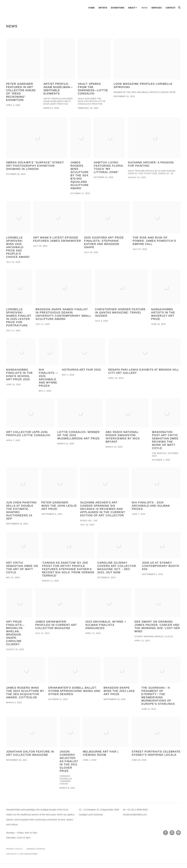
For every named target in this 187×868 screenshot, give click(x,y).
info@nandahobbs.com (135, 814)
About (132, 8)
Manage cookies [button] (36, 849)
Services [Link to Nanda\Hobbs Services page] (156, 8)
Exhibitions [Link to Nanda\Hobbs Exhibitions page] (118, 8)
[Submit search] (179, 7)
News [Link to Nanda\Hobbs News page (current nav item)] (145, 8)
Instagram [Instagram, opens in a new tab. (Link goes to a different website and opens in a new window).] (172, 833)
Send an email (178, 833)
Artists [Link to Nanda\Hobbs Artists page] (103, 8)
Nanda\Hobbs (17, 8)
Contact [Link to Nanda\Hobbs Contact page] (171, 8)
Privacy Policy (15, 849)
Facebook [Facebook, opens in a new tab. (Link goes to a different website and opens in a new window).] (166, 833)
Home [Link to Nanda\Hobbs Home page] (92, 8)
